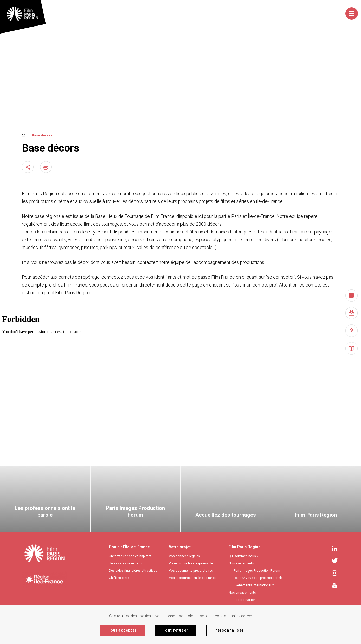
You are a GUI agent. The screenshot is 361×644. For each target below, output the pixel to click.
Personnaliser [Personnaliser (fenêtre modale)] (229, 630)
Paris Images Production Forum (257, 571)
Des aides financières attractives (133, 571)
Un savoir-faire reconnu (126, 563)
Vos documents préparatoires (191, 571)
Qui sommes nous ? (243, 556)
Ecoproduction (245, 600)
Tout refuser (176, 630)
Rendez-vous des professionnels (258, 578)
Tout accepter (122, 630)
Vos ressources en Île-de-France (193, 578)
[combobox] (250, 15)
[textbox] (249, 15)
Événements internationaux (254, 585)
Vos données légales (184, 556)
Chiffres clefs (119, 578)
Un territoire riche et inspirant (130, 556)
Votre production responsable (191, 563)
